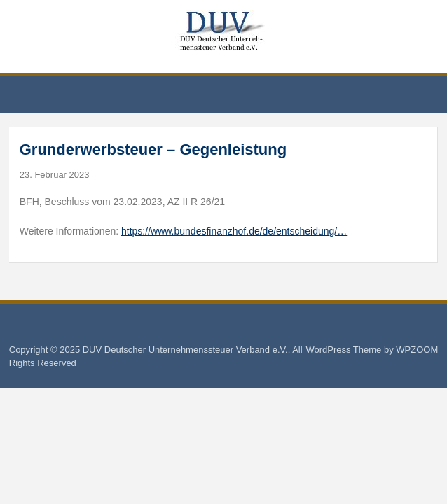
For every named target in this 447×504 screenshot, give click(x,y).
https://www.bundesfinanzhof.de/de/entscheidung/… (234, 231)
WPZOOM (417, 350)
